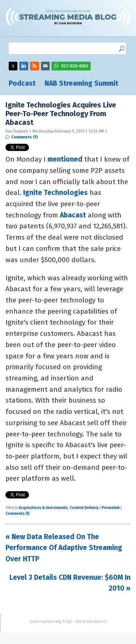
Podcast (22, 83)
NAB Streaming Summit (81, 83)
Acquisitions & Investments (43, 508)
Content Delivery (84, 508)
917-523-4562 (75, 66)
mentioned (65, 159)
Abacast (73, 215)
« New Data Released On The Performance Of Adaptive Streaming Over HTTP (64, 548)
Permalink (111, 508)
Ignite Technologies (55, 193)
